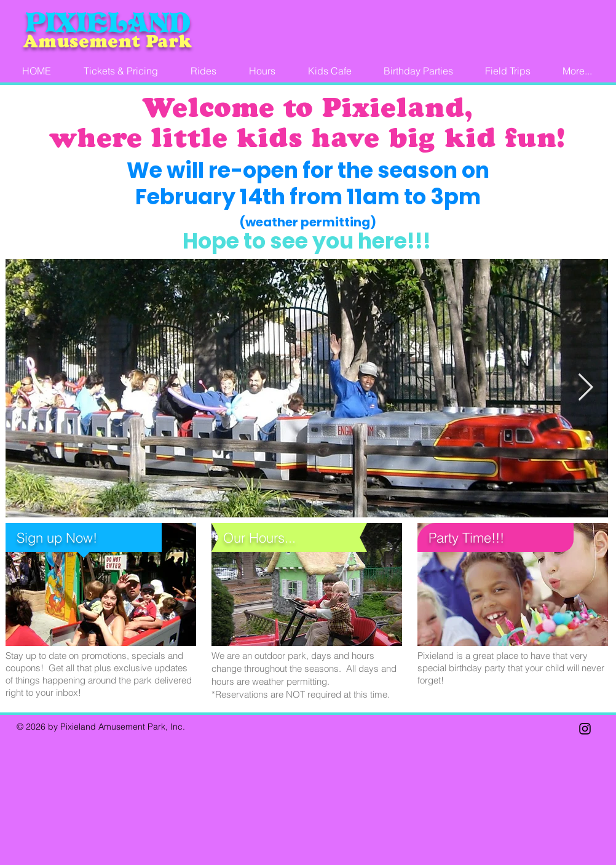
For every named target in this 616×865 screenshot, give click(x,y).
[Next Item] (585, 388)
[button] (577, 71)
